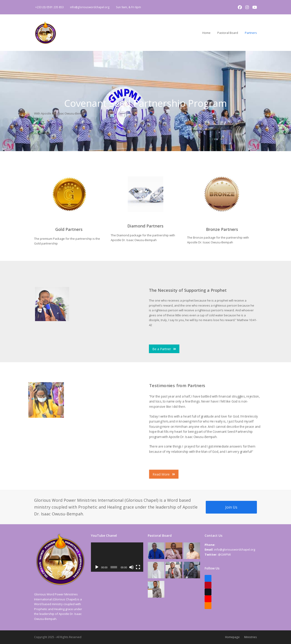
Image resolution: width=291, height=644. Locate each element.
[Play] (97, 567)
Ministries (251, 637)
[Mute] (131, 567)
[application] (117, 557)
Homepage (232, 637)
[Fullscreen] (138, 567)
